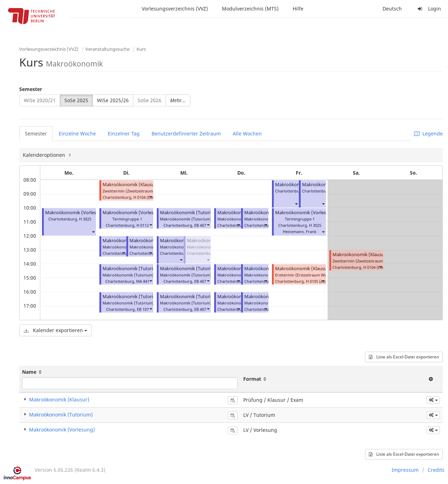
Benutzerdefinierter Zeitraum (186, 134)
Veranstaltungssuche (107, 49)
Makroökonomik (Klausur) (130, 185)
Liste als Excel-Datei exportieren (404, 357)
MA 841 (143, 281)
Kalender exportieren (55, 330)
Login (428, 9)
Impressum (405, 470)
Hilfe (298, 9)
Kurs (141, 49)
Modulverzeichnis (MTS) (250, 9)
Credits (436, 470)
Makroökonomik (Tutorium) (132, 269)
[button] (93, 232)
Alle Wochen (247, 134)
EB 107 (143, 309)
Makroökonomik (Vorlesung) (76, 213)
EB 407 (200, 225)
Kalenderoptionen (45, 155)
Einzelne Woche (77, 134)
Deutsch (392, 9)
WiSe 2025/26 (113, 100)
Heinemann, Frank (300, 232)
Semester (31, 89)
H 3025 (85, 219)
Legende (428, 134)
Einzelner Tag (124, 134)
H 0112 (143, 225)
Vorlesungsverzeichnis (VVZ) (175, 9)
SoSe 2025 (76, 100)
